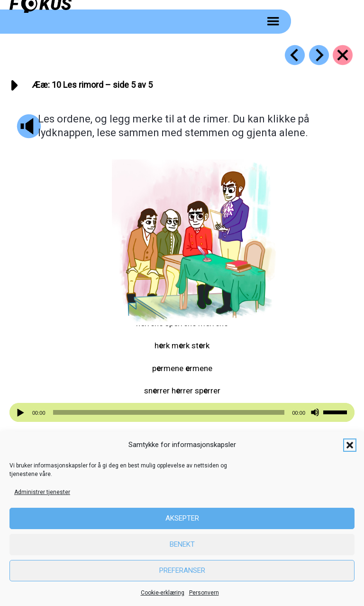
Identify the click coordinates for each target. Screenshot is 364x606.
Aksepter (182, 518)
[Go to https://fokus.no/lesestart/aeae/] (343, 55)
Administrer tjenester (42, 492)
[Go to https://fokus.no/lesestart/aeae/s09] (295, 55)
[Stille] (315, 413)
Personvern (204, 593)
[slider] (169, 412)
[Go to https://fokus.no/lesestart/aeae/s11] (319, 55)
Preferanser (182, 570)
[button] (350, 445)
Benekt (182, 544)
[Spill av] (22, 413)
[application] (182, 412)
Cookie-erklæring (163, 593)
